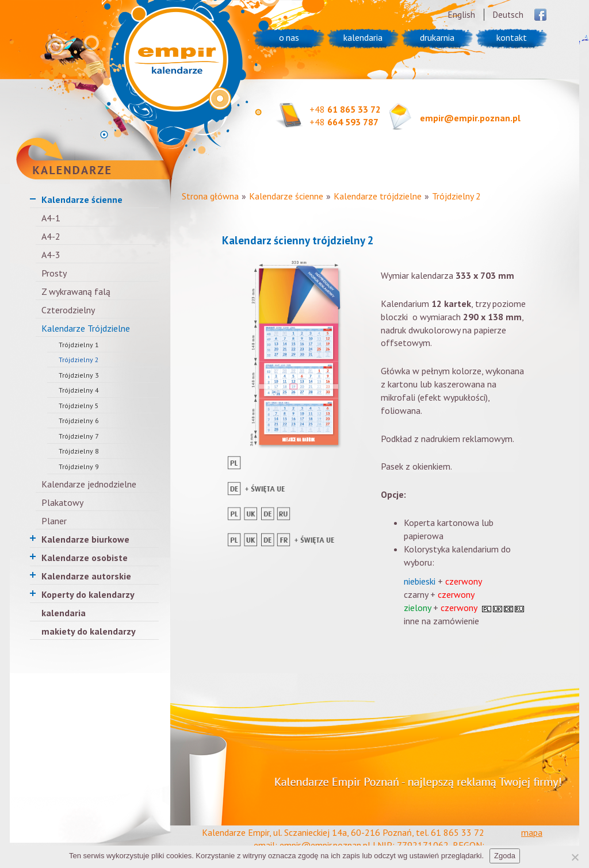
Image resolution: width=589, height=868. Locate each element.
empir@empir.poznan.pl (470, 118)
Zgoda (505, 856)
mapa (532, 832)
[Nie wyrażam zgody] (575, 857)
